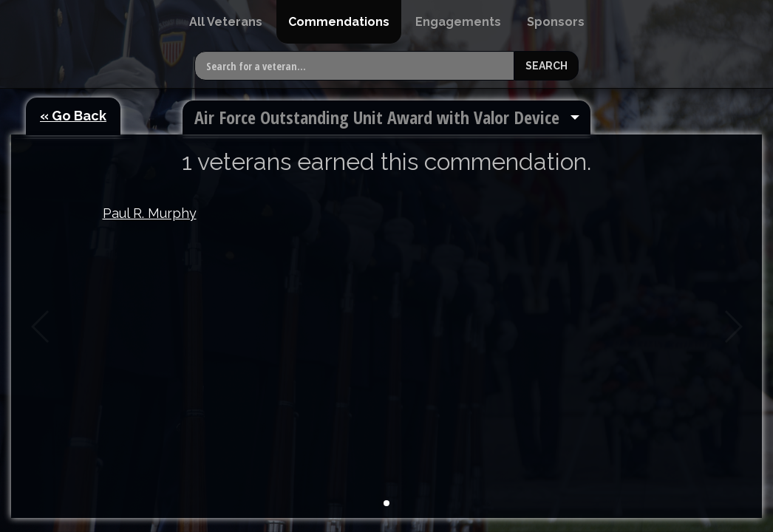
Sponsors (556, 22)
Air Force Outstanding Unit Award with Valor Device (377, 117)
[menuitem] (226, 22)
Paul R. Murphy (150, 213)
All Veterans (226, 22)
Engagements (458, 22)
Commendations (339, 22)
